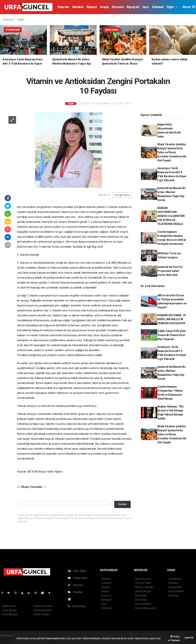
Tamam (174, 640)
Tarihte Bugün (143, 591)
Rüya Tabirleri (176, 591)
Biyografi (133, 7)
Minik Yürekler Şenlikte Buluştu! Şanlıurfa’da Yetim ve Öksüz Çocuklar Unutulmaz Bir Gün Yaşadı (172, 152)
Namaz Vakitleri (144, 587)
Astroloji (173, 596)
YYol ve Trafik (143, 583)
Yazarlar (76, 585)
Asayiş (104, 7)
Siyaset (92, 7)
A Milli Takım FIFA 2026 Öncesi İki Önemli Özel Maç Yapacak (171, 335)
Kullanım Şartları (43, 606)
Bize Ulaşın (77, 606)
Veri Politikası (10, 614)
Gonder (122, 504)
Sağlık (20, 20)
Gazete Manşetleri (146, 608)
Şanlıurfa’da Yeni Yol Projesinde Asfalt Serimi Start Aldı (170, 271)
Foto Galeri (78, 571)
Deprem (63, 7)
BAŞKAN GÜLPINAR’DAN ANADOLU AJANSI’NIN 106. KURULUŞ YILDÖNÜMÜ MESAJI (171, 216)
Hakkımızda (9, 606)
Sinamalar (141, 596)
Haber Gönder (42, 614)
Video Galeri (78, 578)
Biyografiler (175, 587)
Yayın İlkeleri (9, 610)
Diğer (171, 7)
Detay (175, 636)
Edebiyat (158, 7)
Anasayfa (8, 20)
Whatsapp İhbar (43, 610)
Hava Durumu (143, 579)
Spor (146, 7)
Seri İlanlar (141, 600)
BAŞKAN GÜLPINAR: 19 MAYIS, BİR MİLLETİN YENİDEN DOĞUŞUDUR (171, 319)
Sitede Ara (175, 579)
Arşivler (75, 592)
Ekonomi (118, 7)
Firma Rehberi (143, 604)
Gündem (78, 7)
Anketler (173, 583)
